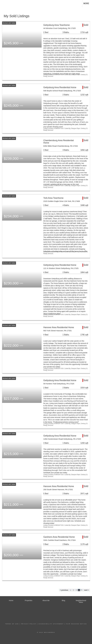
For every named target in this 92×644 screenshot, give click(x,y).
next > (87, 590)
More (86, 3)
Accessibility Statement (51, 624)
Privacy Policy (29, 624)
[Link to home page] (3, 4)
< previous (64, 590)
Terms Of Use (12, 624)
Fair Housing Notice (76, 624)
